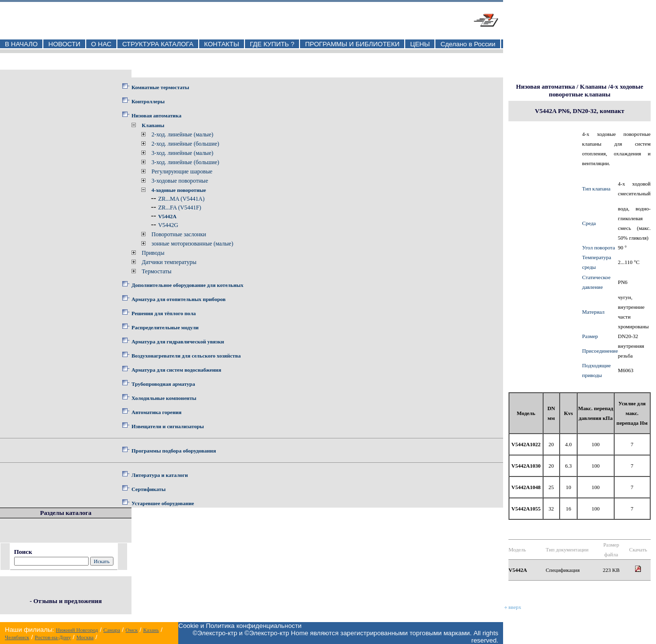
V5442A (168, 216)
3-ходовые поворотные (180, 181)
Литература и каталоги (160, 475)
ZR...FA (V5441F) (180, 208)
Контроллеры (148, 101)
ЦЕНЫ (420, 44)
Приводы (153, 253)
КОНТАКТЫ (222, 44)
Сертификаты (149, 489)
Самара (112, 630)
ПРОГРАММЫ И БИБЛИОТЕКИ (352, 44)
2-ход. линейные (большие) (185, 144)
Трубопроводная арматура (163, 384)
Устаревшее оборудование (163, 503)
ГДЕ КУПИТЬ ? (272, 44)
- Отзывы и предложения (66, 601)
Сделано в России (468, 44)
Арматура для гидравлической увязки (178, 341)
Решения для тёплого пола (164, 313)
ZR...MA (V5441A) (181, 199)
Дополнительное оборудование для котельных (187, 285)
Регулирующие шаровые (182, 171)
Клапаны (153, 125)
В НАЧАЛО (21, 44)
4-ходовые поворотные (179, 190)
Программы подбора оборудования (174, 451)
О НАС (101, 44)
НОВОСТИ (64, 44)
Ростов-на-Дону (53, 637)
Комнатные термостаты (160, 87)
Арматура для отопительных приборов (178, 299)
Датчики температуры (169, 262)
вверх (513, 607)
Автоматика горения (157, 412)
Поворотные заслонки (179, 234)
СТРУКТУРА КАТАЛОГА (158, 44)
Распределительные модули (165, 327)
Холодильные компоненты (164, 398)
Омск (132, 630)
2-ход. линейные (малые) (182, 134)
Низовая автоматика (156, 115)
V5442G (168, 225)
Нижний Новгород (77, 630)
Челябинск (17, 637)
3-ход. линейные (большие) (185, 162)
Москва (85, 637)
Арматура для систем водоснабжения (176, 370)
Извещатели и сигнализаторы (168, 426)
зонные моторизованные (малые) (192, 244)
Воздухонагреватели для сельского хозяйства (186, 356)
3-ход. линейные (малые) (182, 153)
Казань (151, 630)
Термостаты (157, 271)
